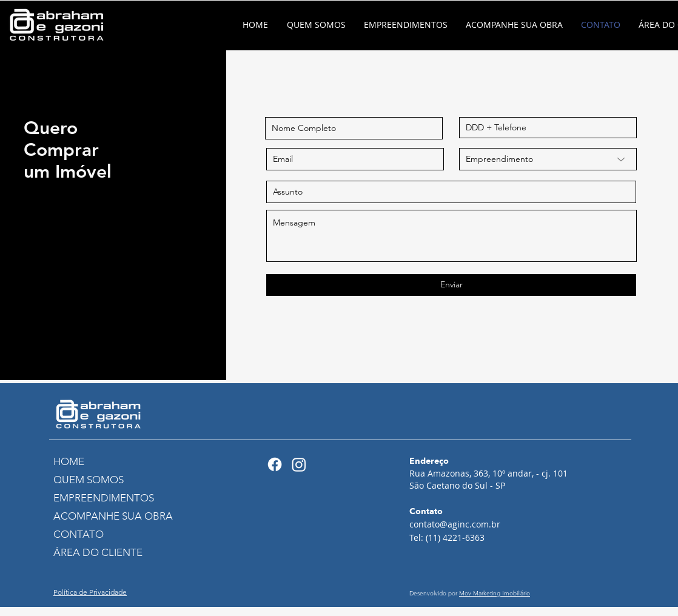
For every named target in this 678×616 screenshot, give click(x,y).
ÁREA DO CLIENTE (98, 552)
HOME (69, 461)
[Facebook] (275, 464)
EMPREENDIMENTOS (104, 498)
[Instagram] (299, 464)
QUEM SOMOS (89, 480)
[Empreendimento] (548, 159)
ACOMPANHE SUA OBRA (106, 516)
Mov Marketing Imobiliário (495, 593)
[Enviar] (451, 285)
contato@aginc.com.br (455, 524)
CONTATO (79, 534)
